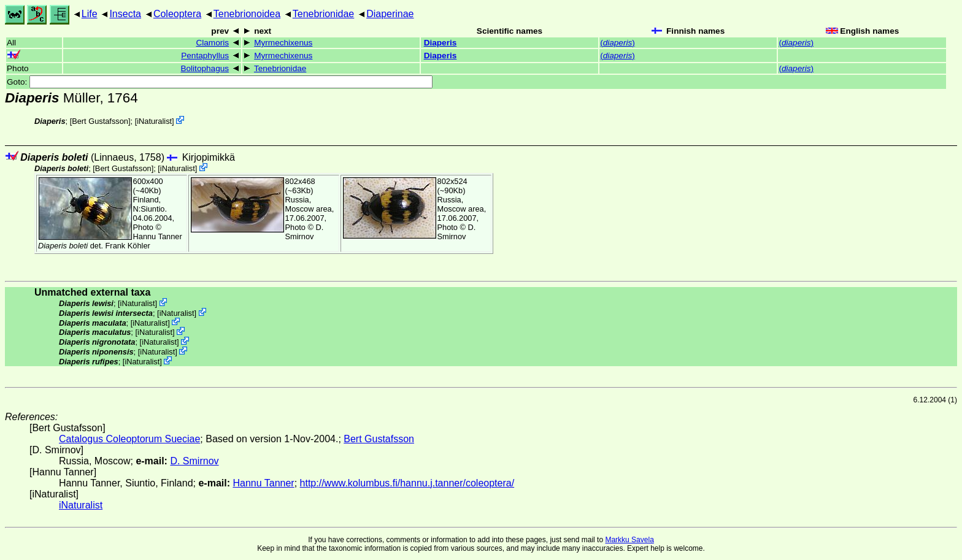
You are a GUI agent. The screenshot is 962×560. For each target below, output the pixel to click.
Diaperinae (390, 14)
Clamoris (212, 43)
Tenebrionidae (324, 14)
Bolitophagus (205, 68)
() (618, 43)
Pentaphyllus (205, 56)
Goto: (220, 82)
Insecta (125, 14)
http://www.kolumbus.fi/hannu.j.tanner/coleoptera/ (407, 483)
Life (90, 14)
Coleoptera (177, 14)
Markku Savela (629, 540)
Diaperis (441, 43)
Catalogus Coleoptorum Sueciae (129, 439)
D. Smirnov (305, 232)
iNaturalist (154, 121)
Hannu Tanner (158, 236)
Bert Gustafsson (100, 121)
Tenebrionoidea (247, 14)
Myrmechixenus (283, 43)
